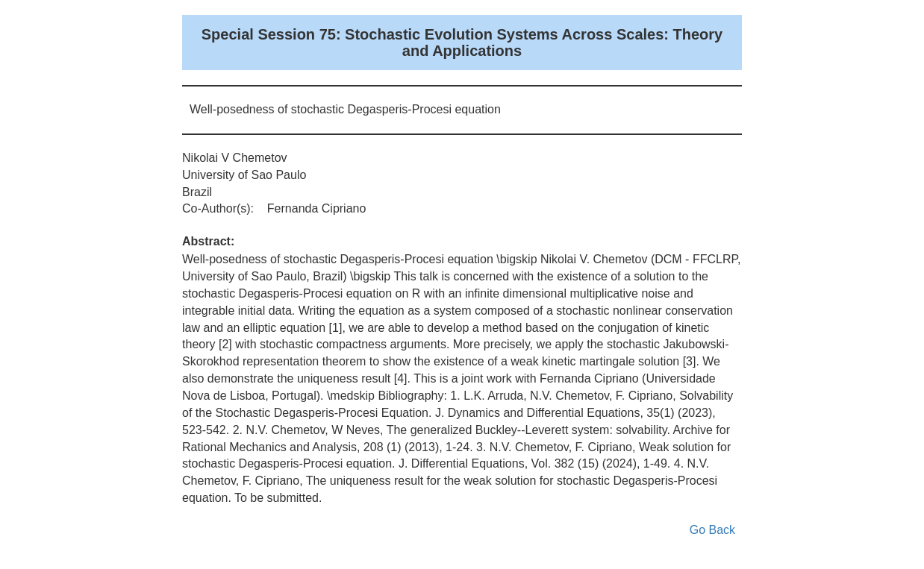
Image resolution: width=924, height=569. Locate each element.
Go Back (712, 530)
